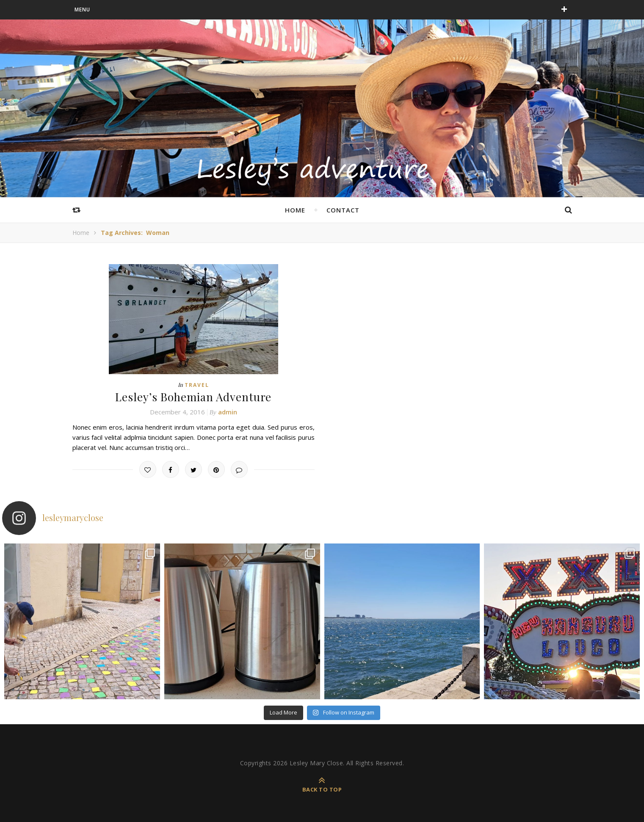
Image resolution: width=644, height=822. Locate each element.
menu (82, 10)
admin (228, 412)
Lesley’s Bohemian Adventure (193, 397)
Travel (197, 385)
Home (81, 233)
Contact (343, 210)
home (295, 210)
